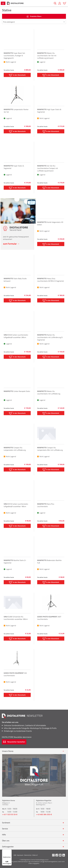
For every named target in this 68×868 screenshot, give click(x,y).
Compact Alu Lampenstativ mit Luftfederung (15, 449)
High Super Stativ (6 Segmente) (49, 111)
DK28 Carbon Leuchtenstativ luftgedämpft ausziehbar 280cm (16, 336)
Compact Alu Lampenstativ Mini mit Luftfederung (50, 449)
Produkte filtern (34, 16)
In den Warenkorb (17, 75)
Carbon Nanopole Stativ (17, 391)
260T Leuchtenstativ (49, 618)
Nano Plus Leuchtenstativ (46, 505)
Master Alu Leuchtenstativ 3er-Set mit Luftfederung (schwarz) (47, 56)
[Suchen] (55, 3)
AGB (15, 855)
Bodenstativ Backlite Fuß (49, 562)
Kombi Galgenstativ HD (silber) (50, 223)
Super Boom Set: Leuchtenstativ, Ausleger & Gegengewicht (14, 56)
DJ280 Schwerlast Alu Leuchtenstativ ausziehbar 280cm (16, 618)
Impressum (20, 855)
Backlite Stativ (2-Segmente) (15, 562)
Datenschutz (28, 855)
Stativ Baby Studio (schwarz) (15, 280)
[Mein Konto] (60, 3)
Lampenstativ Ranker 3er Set (16, 111)
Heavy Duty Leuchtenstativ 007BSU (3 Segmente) (50, 280)
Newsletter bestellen (14, 742)
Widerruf (35, 855)
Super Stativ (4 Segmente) (14, 167)
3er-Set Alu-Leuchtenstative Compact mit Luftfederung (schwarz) (48, 168)
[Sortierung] (34, 22)
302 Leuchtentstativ (15, 674)
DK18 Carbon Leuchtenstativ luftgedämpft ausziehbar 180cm (16, 505)
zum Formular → (11, 244)
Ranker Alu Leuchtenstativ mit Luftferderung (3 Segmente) (50, 337)
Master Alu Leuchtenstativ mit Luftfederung (49, 392)
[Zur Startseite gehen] (15, 3)
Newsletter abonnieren (17, 737)
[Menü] (3, 3)
